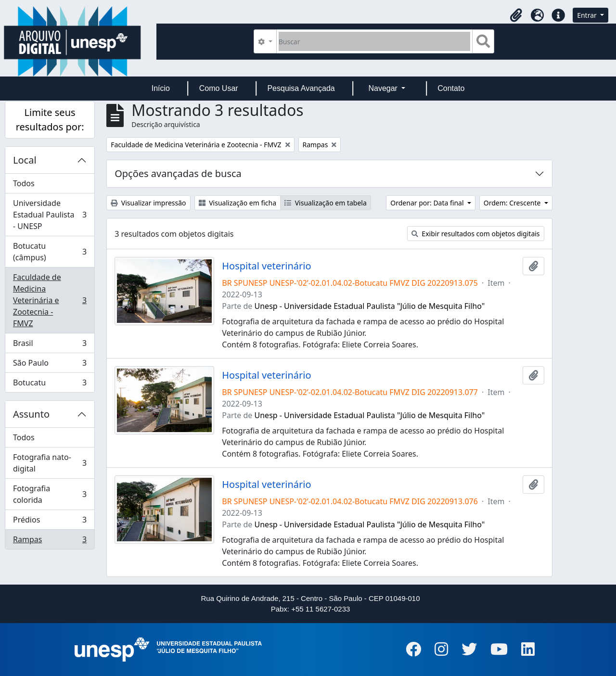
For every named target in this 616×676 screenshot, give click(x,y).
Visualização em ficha (238, 203)
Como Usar (219, 88)
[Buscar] (375, 41)
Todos (24, 183)
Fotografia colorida (50, 494)
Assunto (31, 414)
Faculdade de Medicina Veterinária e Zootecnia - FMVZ (50, 300)
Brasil (50, 345)
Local (25, 160)
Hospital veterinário (266, 266)
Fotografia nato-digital (50, 463)
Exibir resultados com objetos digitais (476, 234)
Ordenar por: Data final (428, 203)
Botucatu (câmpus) (50, 252)
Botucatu (50, 384)
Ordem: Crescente (513, 203)
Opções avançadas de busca (178, 173)
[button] (516, 15)
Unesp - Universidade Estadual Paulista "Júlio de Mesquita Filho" (370, 306)
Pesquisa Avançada (301, 88)
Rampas (50, 541)
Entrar (588, 15)
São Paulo (50, 365)
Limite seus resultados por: (50, 120)
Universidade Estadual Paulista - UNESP (50, 215)
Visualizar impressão (148, 203)
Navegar (384, 88)
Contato (451, 88)
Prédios (50, 522)
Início (161, 88)
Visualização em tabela (326, 203)
